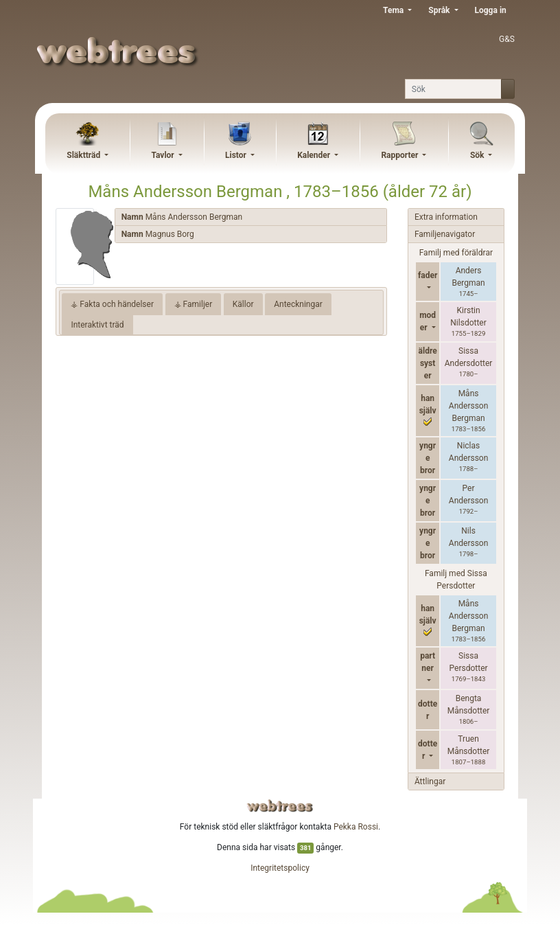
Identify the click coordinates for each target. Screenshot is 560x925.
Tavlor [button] (163, 155)
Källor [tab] (243, 304)
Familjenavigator (445, 234)
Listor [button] (237, 155)
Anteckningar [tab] (298, 304)
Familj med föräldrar (456, 253)
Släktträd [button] (84, 155)
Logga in (491, 10)
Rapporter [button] (400, 155)
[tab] (251, 217)
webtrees (280, 806)
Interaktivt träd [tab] (97, 325)
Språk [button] (440, 10)
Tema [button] (394, 10)
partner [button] (428, 662)
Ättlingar (430, 781)
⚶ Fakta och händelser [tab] (112, 304)
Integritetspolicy (280, 868)
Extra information (446, 217)
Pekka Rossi (356, 827)
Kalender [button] (315, 155)
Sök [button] (478, 155)
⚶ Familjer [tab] (194, 304)
